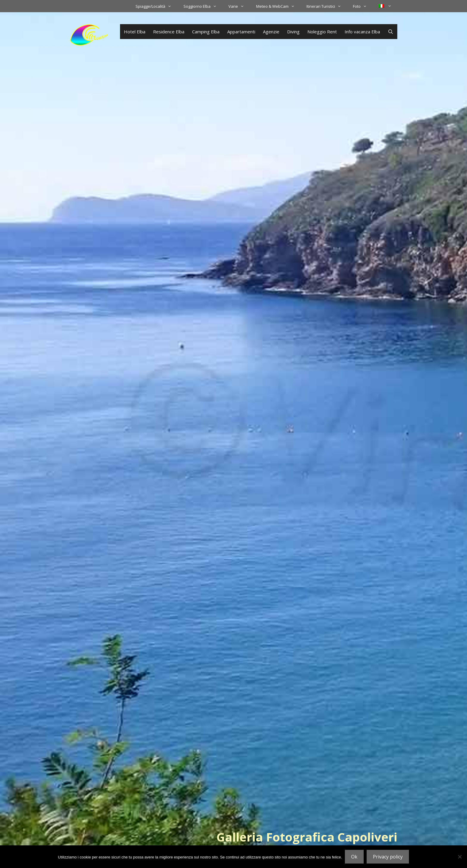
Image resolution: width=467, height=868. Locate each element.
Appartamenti (241, 32)
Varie (239, 6)
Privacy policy (388, 857)
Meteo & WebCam (278, 6)
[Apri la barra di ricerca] (391, 32)
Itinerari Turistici (327, 6)
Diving (293, 32)
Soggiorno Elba (203, 6)
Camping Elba (206, 32)
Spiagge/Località (156, 6)
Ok (354, 857)
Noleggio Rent (322, 32)
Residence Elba (169, 32)
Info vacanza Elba (362, 32)
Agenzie (271, 32)
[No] (460, 857)
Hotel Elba (135, 32)
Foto (363, 6)
